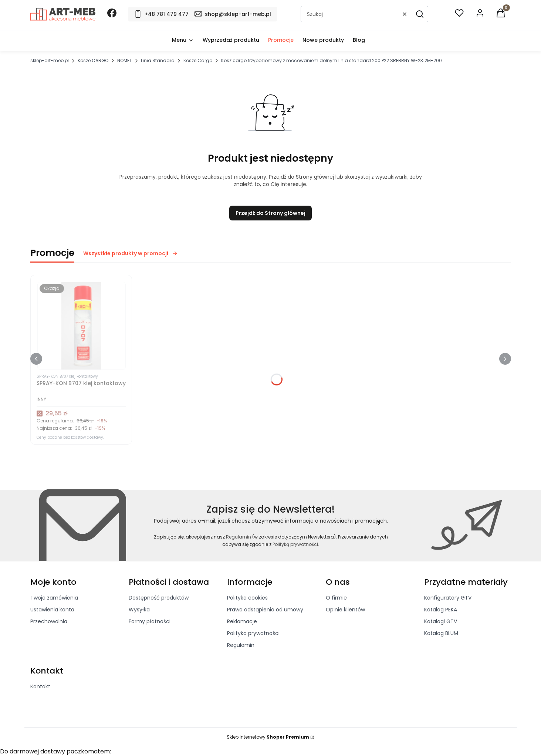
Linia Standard (158, 60)
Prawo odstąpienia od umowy (265, 610)
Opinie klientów (345, 610)
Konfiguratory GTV (448, 598)
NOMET (125, 60)
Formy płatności (150, 621)
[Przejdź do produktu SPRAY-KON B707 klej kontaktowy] (81, 326)
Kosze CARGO (93, 60)
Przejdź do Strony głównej (270, 213)
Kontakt (40, 686)
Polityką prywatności (295, 544)
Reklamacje (242, 621)
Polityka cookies (247, 598)
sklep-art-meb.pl (50, 60)
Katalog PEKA (441, 610)
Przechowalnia (49, 621)
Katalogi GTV (441, 621)
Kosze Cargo (198, 60)
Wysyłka (139, 610)
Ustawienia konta (52, 610)
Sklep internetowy (268, 737)
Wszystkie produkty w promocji (131, 253)
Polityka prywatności (253, 633)
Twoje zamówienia (54, 598)
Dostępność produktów (159, 598)
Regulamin (238, 537)
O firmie (336, 598)
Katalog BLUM (441, 633)
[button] (420, 14)
